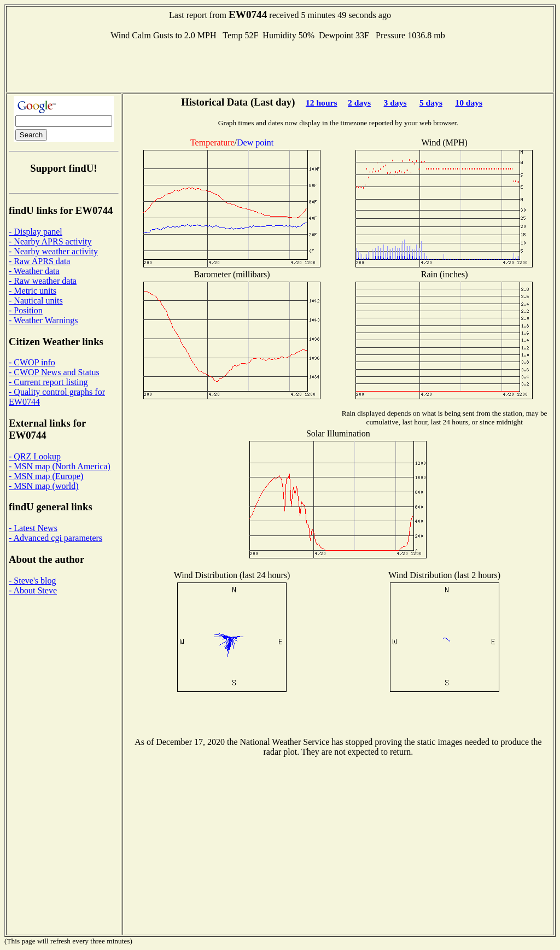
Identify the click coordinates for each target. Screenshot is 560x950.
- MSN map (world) (44, 486)
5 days (431, 103)
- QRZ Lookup (35, 456)
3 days (395, 103)
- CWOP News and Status (54, 372)
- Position (26, 310)
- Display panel (36, 232)
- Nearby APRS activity (50, 241)
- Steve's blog (32, 581)
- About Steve (33, 590)
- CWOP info (32, 362)
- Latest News (33, 528)
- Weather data (34, 271)
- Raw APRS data (39, 261)
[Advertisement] (280, 65)
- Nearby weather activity (53, 251)
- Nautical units (36, 301)
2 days (359, 103)
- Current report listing (48, 382)
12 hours (322, 103)
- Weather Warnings (43, 320)
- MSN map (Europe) (46, 476)
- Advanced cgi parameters (56, 538)
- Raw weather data (43, 281)
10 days (469, 103)
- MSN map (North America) (60, 466)
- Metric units (33, 291)
